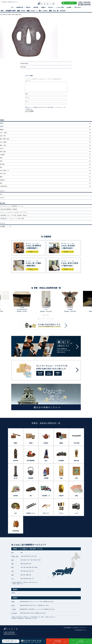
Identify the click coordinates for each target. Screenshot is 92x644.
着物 (1, 177)
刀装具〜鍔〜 (18, 15)
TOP (12, 7)
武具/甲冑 (16, 461)
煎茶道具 (2, 180)
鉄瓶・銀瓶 (3, 152)
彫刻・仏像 (3, 145)
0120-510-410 (10, 634)
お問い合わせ (78, 7)
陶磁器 (2, 130)
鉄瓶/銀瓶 (31, 478)
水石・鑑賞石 (3, 142)
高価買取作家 (20, 7)
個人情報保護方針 (68, 628)
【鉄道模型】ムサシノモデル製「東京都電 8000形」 (14, 215)
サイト (27, 101)
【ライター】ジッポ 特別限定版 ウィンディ (12, 206)
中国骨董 (46, 478)
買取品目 (28, 7)
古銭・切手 (3, 174)
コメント (28, 81)
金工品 (2, 148)
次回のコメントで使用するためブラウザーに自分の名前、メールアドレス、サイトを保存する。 (46, 108)
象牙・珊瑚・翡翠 (5, 139)
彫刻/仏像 (76, 461)
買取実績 (36, 7)
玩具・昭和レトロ (5, 170)
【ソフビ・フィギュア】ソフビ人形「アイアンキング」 (14, 212)
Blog (1, 194)
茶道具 (31, 443)
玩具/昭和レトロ (46, 496)
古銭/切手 (61, 496)
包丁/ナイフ (46, 513)
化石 (16, 513)
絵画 (1, 161)
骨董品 (16, 443)
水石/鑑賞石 (61, 461)
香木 (1, 167)
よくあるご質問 (60, 7)
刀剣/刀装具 (76, 443)
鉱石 (1, 183)
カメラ (76, 513)
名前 (27, 94)
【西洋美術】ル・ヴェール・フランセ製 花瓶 (12, 219)
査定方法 (51, 7)
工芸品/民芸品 (4, 186)
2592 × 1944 (11, 15)
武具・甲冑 (3, 136)
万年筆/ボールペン (31, 513)
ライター (61, 513)
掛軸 (1, 158)
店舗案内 (43, 7)
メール (27, 98)
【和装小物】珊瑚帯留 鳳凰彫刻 (9, 209)
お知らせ (2, 198)
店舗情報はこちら (32, 252)
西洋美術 (2, 164)
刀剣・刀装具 (3, 133)
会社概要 (69, 7)
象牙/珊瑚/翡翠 (31, 461)
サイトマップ (83, 628)
